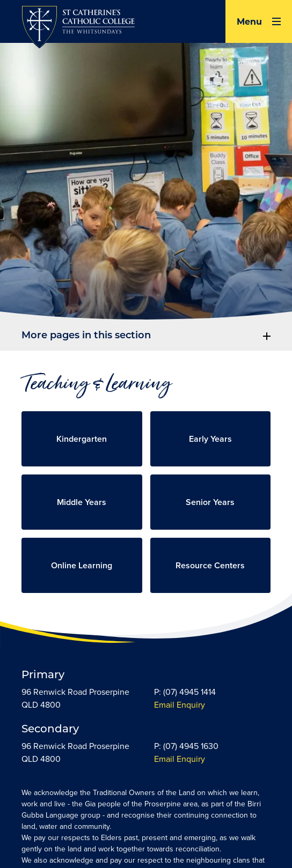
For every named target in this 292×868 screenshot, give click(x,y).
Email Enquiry (180, 705)
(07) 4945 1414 (189, 692)
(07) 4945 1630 (191, 746)
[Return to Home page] (78, 28)
